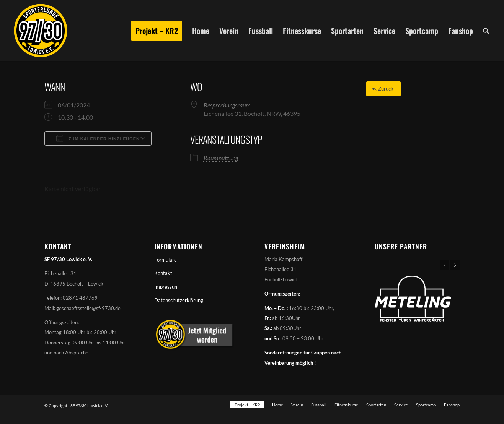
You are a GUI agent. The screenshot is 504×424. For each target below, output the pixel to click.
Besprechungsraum (227, 105)
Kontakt (163, 273)
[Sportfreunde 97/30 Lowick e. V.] (41, 31)
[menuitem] (157, 31)
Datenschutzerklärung (179, 300)
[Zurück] (383, 89)
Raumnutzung (221, 158)
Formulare (166, 260)
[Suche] (486, 31)
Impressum (166, 287)
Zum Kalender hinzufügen (98, 138)
